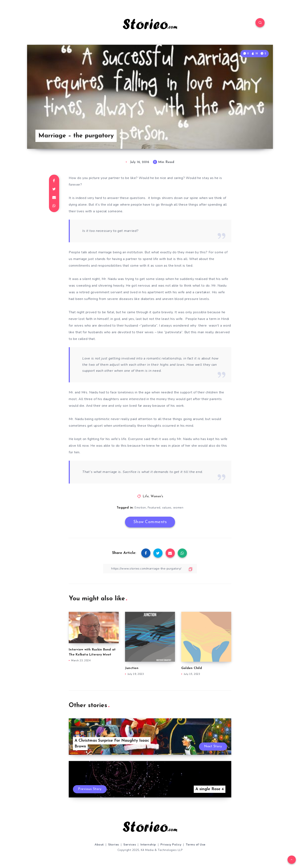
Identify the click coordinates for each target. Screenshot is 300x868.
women (178, 508)
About (99, 845)
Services (130, 845)
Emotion (140, 508)
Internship (148, 845)
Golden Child (192, 668)
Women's (157, 497)
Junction (132, 668)
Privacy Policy (171, 845)
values (167, 508)
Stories (114, 845)
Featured (154, 508)
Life (146, 497)
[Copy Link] (150, 569)
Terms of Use (196, 845)
